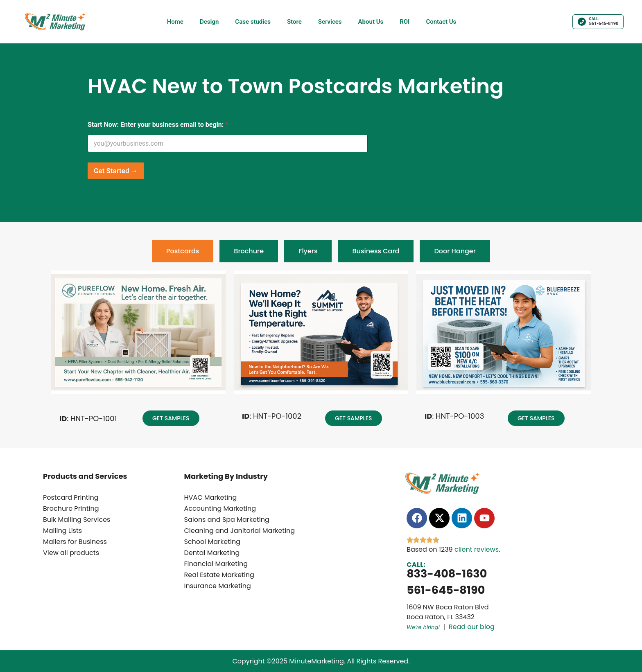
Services (330, 22)
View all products (71, 553)
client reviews (477, 549)
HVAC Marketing (211, 497)
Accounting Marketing (220, 509)
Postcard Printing (71, 497)
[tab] (183, 251)
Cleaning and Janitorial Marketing (240, 531)
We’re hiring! (423, 627)
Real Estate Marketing (219, 575)
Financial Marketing (216, 564)
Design (209, 22)
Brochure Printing (71, 509)
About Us (371, 22)
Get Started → (116, 171)
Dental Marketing (212, 553)
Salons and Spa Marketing (227, 520)
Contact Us (441, 22)
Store (294, 22)
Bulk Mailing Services (77, 520)
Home (175, 22)
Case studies (253, 22)
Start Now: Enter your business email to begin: (158, 125)
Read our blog (472, 627)
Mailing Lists (62, 531)
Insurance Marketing (218, 586)
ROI (405, 22)
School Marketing (212, 542)
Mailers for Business (75, 542)
